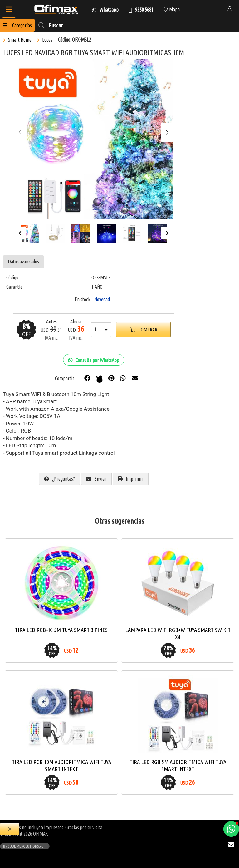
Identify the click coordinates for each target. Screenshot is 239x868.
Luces (47, 40)
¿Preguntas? (59, 479)
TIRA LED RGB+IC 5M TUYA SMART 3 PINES (61, 630)
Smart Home (20, 40)
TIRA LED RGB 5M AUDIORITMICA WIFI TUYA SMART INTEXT (178, 765)
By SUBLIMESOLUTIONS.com (25, 846)
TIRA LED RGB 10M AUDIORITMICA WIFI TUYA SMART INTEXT (61, 765)
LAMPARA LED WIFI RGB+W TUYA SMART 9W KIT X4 (178, 633)
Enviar (96, 479)
